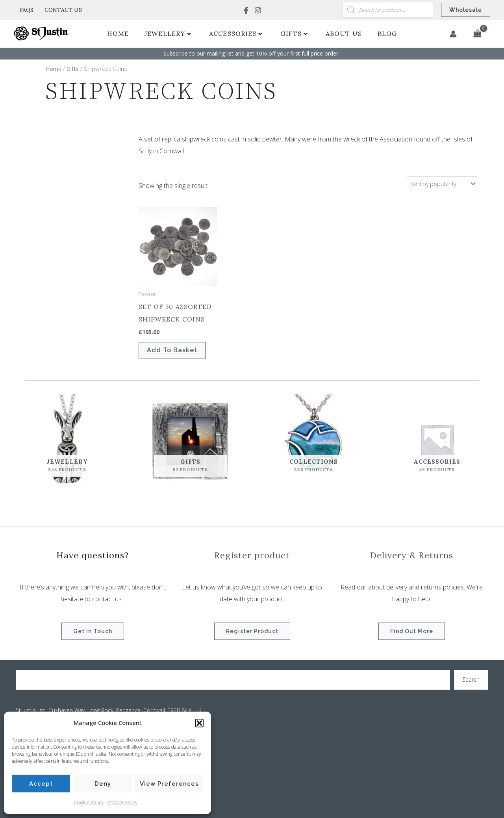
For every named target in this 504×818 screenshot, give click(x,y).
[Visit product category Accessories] (437, 441)
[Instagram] (258, 10)
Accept (41, 784)
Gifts (294, 33)
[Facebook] (246, 10)
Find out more (412, 631)
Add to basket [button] (172, 350)
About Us (344, 33)
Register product (252, 631)
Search (471, 679)
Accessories (236, 33)
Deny (103, 784)
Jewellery (168, 33)
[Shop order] (442, 184)
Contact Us (63, 10)
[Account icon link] (453, 34)
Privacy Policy (122, 802)
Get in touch (93, 631)
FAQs (26, 10)
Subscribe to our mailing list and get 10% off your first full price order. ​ (252, 53)
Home (118, 33)
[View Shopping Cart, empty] (477, 34)
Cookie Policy (89, 802)
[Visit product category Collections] (314, 441)
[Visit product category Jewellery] (67, 441)
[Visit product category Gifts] (190, 441)
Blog (387, 33)
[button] (199, 723)
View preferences (169, 784)
